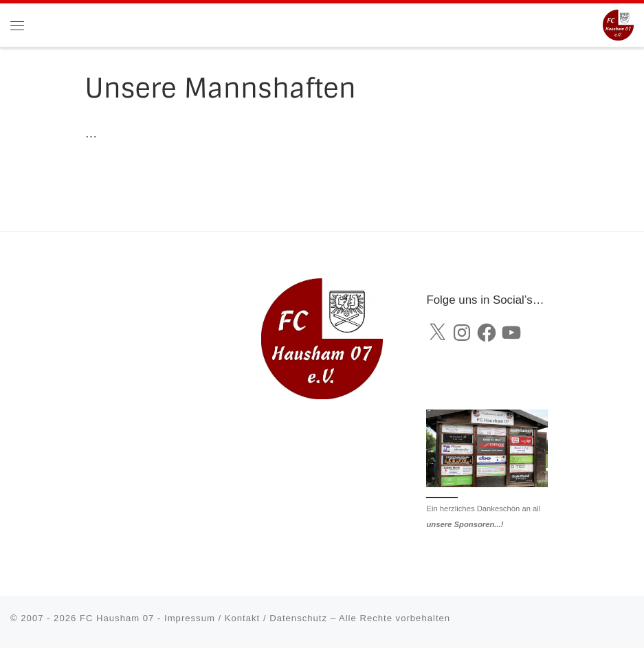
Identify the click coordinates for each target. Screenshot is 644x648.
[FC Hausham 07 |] (618, 24)
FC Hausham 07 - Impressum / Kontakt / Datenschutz (203, 618)
